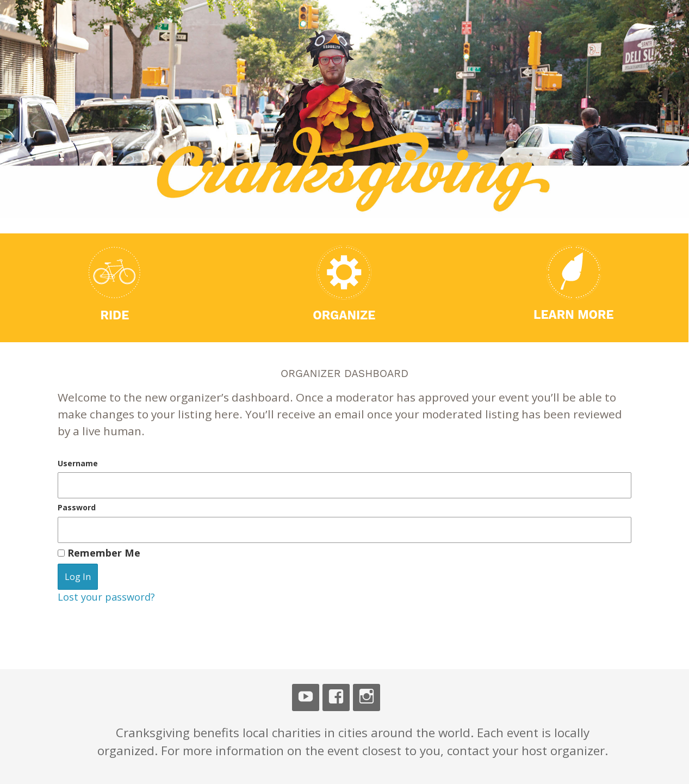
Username (78, 463)
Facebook (336, 697)
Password (77, 507)
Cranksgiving (114, 48)
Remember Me (99, 553)
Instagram (367, 697)
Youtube (306, 697)
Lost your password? (106, 597)
